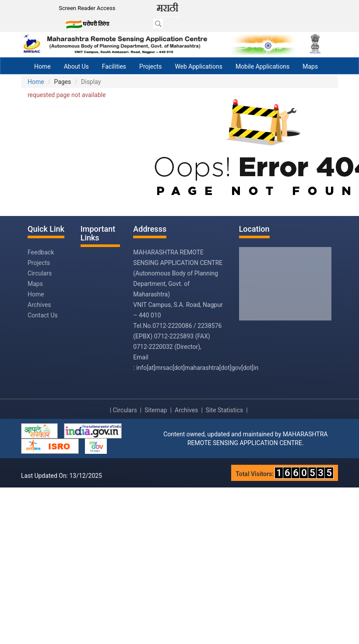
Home (42, 66)
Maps (310, 66)
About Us (76, 66)
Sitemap (156, 410)
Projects (150, 66)
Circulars (40, 273)
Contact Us (43, 315)
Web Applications (199, 66)
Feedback (41, 252)
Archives (39, 305)
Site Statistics (224, 410)
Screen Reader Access (87, 8)
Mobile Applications (262, 66)
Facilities (114, 66)
